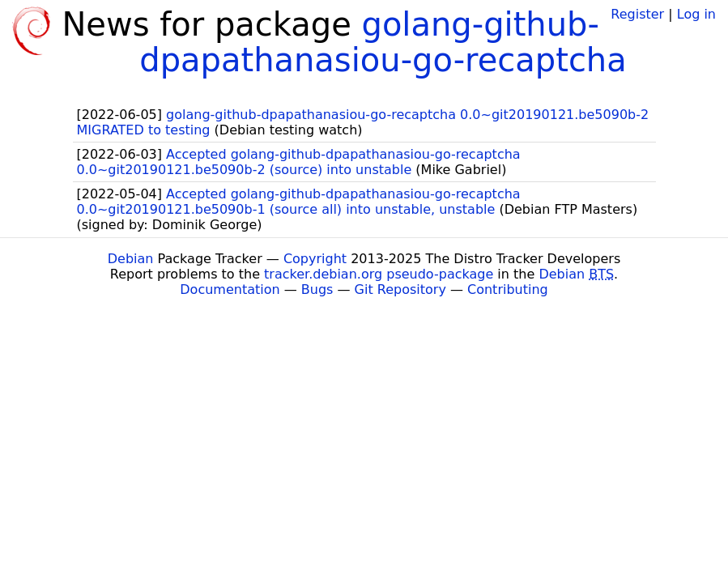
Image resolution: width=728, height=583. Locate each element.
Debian (131, 259)
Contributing (508, 289)
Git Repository (400, 289)
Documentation (230, 289)
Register (637, 14)
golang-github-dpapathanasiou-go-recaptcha (383, 42)
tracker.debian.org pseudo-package (379, 274)
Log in (696, 14)
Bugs (317, 289)
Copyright (315, 259)
